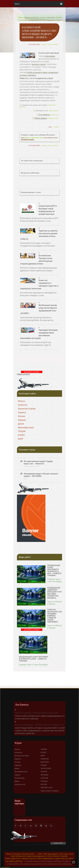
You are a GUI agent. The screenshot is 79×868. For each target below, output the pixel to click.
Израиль (22, 420)
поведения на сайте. (53, 118)
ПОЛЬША (44, 781)
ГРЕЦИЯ (44, 765)
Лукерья (44, 44)
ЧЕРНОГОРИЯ (46, 768)
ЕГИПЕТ (59, 17)
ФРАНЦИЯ (44, 775)
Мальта (21, 401)
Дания (21, 424)
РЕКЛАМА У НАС (47, 788)
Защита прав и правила (50, 791)
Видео (17, 781)
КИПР (21, 439)
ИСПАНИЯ (44, 778)
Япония (22, 416)
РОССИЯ (44, 784)
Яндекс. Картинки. (54, 111)
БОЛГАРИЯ (45, 762)
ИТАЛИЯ (44, 772)
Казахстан (23, 405)
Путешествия (20, 778)
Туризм (17, 775)
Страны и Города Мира (48, 17)
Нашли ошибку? (53, 44)
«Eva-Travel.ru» (6, 867)
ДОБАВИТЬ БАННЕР (32, 372)
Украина (22, 412)
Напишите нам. (55, 115)
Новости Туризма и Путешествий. (29, 17)
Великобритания (26, 427)
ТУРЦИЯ (22, 431)
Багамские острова (27, 409)
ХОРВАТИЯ (45, 759)
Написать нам (20, 784)
